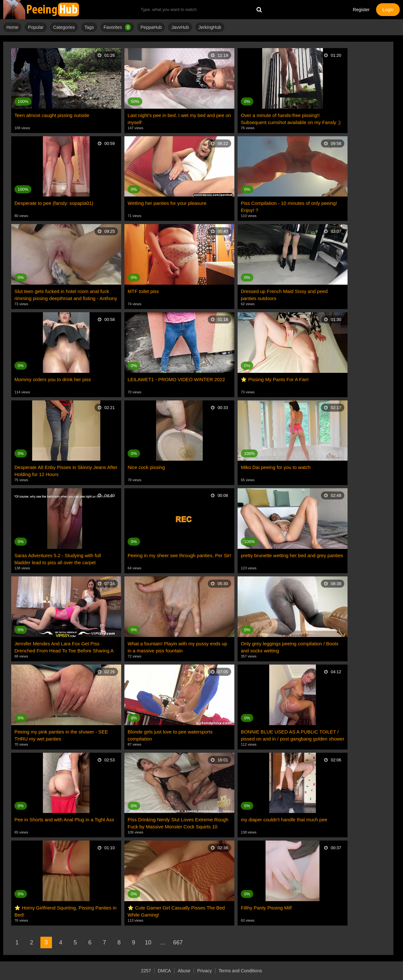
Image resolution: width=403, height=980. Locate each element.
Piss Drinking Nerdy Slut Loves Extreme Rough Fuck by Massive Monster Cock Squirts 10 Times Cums (178, 824)
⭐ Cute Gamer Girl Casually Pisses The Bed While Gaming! (176, 911)
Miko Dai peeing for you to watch (276, 467)
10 (148, 942)
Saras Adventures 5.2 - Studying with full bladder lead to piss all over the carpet (58, 559)
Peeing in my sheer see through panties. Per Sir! (179, 555)
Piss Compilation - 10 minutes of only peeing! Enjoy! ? (289, 207)
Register (361, 10)
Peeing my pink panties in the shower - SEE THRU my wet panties (61, 735)
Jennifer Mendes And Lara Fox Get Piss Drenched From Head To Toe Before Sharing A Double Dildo (64, 648)
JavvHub (180, 27)
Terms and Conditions (240, 971)
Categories (64, 27)
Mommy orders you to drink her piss (53, 379)
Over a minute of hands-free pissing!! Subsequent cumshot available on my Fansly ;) (291, 119)
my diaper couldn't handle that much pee (284, 820)
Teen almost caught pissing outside (52, 115)
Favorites (117, 27)
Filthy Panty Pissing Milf (266, 908)
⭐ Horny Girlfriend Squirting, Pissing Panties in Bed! (65, 911)
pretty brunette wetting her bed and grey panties (292, 555)
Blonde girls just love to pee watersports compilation (170, 735)
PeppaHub (151, 27)
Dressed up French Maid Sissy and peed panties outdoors (284, 295)
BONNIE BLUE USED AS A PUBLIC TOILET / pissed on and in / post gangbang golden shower (293, 735)
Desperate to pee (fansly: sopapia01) (54, 203)
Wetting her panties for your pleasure (167, 203)
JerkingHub (210, 27)
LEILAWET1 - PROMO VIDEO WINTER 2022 (176, 379)
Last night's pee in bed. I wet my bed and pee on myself (179, 119)
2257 (146, 971)
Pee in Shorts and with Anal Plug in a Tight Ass (64, 820)
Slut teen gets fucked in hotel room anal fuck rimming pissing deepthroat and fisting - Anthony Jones (66, 295)
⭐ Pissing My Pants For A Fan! (275, 379)
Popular (36, 27)
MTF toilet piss (143, 291)
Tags (89, 27)
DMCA (164, 971)
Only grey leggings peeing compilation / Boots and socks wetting (290, 647)
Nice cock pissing (146, 467)
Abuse (184, 971)
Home (12, 27)
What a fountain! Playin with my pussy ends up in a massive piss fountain (177, 647)
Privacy (205, 971)
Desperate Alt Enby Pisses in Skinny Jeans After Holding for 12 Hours (66, 471)
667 (178, 942)
